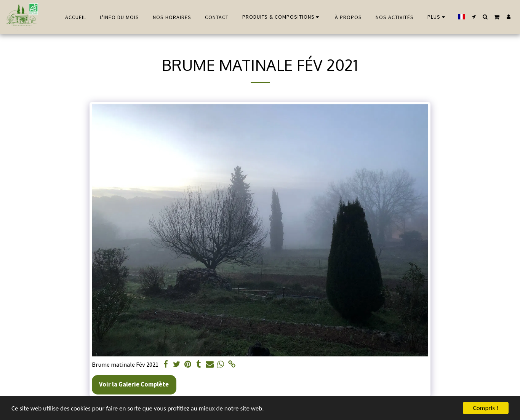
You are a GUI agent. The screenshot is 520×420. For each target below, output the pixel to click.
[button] (474, 17)
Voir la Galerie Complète (134, 384)
